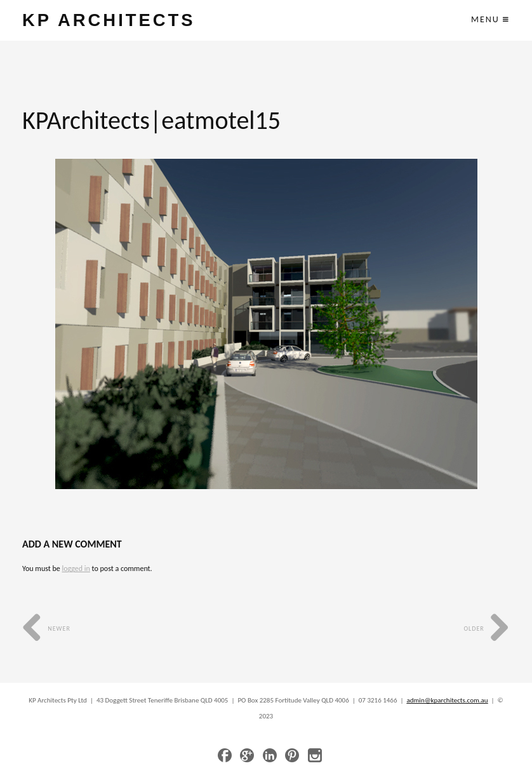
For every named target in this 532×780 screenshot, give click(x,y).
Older (487, 629)
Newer (46, 629)
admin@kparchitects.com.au (448, 700)
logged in (76, 568)
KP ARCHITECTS (109, 20)
